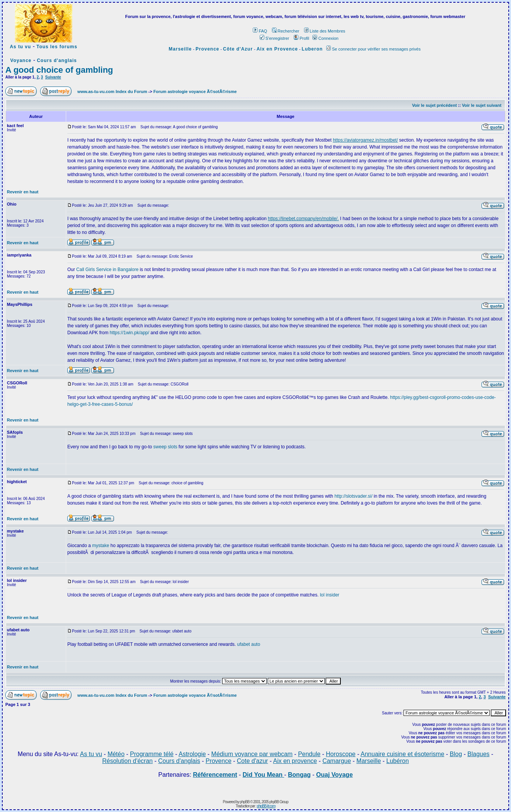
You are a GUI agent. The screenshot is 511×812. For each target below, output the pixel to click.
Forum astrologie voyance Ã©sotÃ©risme (195, 91)
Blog (456, 754)
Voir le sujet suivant (482, 105)
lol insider (330, 595)
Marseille (180, 49)
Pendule (309, 754)
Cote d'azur (252, 761)
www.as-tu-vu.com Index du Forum (112, 91)
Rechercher (286, 31)
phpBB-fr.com (266, 806)
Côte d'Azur (238, 49)
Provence (207, 49)
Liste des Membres (325, 31)
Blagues (478, 754)
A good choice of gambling (59, 70)
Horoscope (341, 754)
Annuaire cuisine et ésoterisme (403, 754)
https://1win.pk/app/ (129, 333)
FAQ (260, 31)
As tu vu (20, 47)
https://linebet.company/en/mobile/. (303, 219)
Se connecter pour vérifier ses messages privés (373, 49)
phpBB (245, 802)
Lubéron (398, 761)
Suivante (53, 77)
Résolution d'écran (127, 761)
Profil (301, 38)
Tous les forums (57, 47)
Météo (116, 754)
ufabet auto (249, 644)
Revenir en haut (23, 192)
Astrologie (192, 754)
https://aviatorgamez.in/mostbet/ (365, 140)
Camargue (337, 761)
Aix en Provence (277, 49)
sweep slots (165, 447)
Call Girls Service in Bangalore (108, 270)
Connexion (325, 38)
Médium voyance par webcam (252, 754)
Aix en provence (295, 761)
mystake (101, 546)
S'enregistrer (274, 38)
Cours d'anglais (57, 60)
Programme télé (152, 754)
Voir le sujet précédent (434, 105)
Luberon (312, 49)
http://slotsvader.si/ (353, 496)
